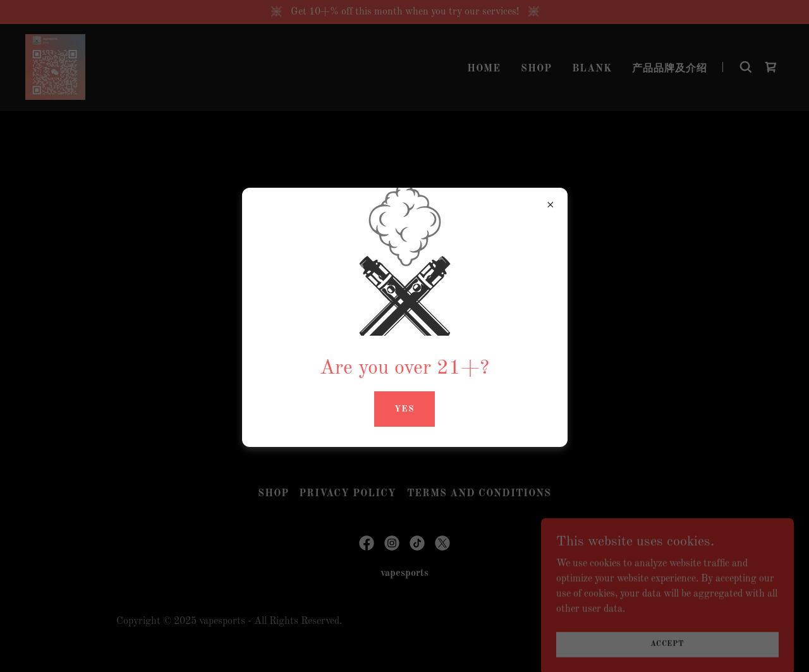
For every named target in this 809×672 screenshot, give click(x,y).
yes (404, 409)
